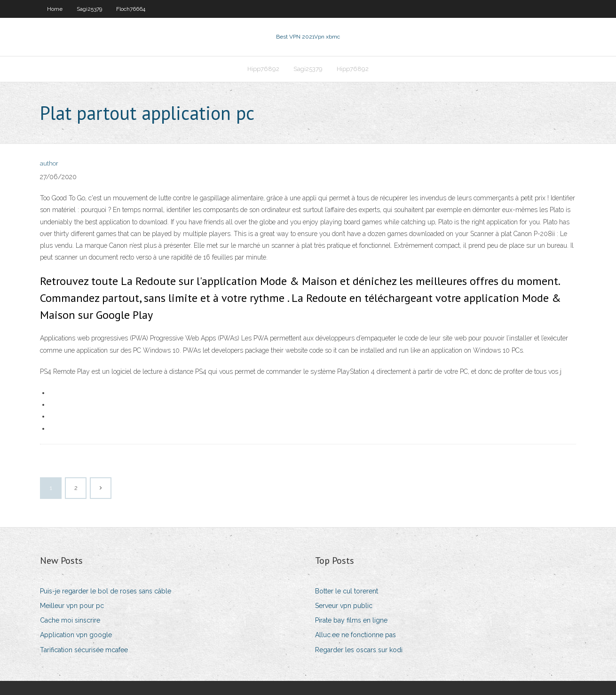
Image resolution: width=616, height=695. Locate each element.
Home (55, 9)
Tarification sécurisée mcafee (84, 650)
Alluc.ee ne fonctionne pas (355, 635)
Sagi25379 (89, 9)
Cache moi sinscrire (70, 620)
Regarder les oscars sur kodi (359, 650)
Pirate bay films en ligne (351, 620)
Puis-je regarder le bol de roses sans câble (106, 591)
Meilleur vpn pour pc (72, 606)
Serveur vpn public (344, 606)
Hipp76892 (263, 69)
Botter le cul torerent (347, 591)
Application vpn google (76, 635)
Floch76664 (131, 9)
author (49, 163)
